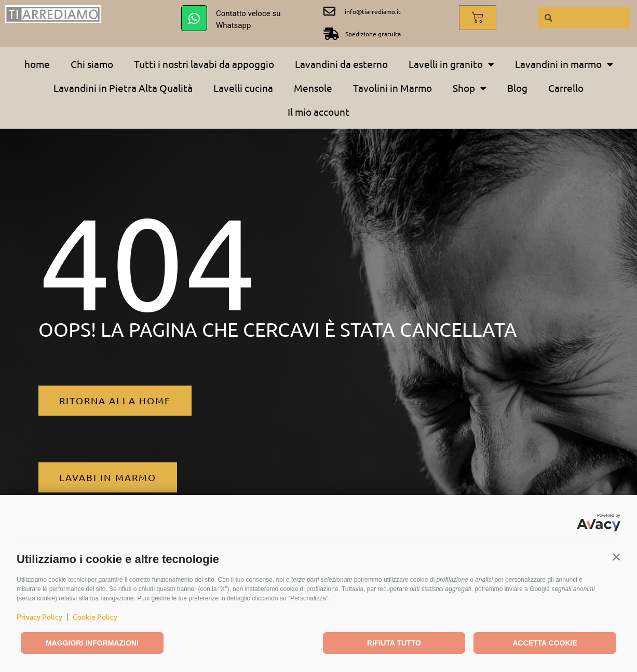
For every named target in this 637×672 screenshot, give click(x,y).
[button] (616, 557)
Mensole (313, 88)
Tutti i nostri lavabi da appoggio (204, 64)
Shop (470, 88)
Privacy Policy (39, 616)
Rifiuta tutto (394, 643)
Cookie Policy (95, 616)
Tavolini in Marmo (392, 88)
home (37, 64)
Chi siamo (92, 64)
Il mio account (318, 112)
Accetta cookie (545, 643)
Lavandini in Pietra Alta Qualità (123, 88)
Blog (517, 88)
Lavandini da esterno (341, 64)
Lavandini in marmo (564, 64)
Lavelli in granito (451, 64)
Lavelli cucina (243, 88)
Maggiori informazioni (92, 643)
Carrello (566, 88)
